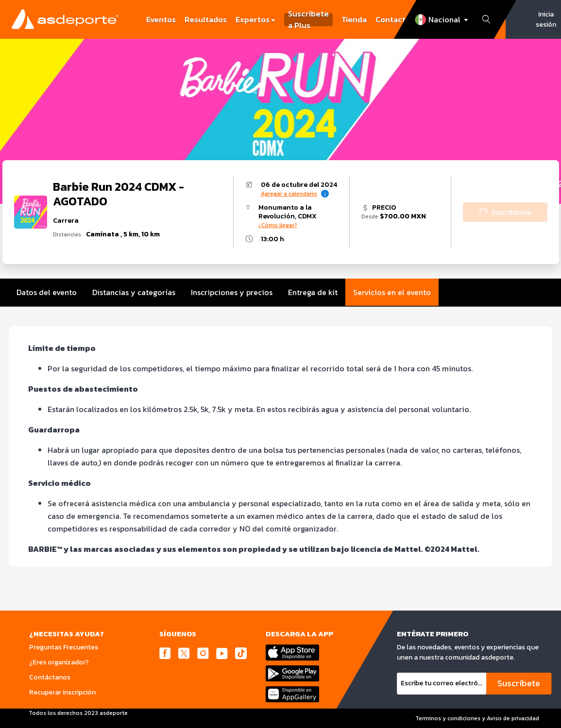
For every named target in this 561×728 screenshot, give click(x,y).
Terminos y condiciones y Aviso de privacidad (477, 718)
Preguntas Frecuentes (64, 647)
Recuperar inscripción (62, 692)
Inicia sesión (546, 19)
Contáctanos (50, 677)
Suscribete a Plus (308, 20)
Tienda (354, 19)
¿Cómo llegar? (278, 225)
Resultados (206, 19)
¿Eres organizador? (59, 662)
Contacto (393, 19)
